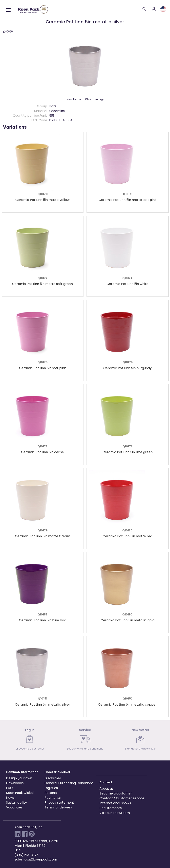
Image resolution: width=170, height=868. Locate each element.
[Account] (154, 9)
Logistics (51, 788)
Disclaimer (53, 778)
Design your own (19, 778)
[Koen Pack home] (33, 9)
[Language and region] (163, 9)
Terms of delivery (58, 807)
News (10, 798)
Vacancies (14, 807)
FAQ (9, 788)
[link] (30, 741)
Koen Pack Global (20, 793)
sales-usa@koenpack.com (36, 859)
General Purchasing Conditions (69, 783)
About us (106, 789)
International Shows (115, 803)
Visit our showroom (115, 813)
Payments (53, 798)
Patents (51, 793)
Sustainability (16, 802)
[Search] (145, 9)
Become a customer (116, 793)
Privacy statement (59, 802)
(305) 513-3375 (27, 855)
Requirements (111, 808)
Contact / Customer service (122, 798)
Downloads (15, 783)
